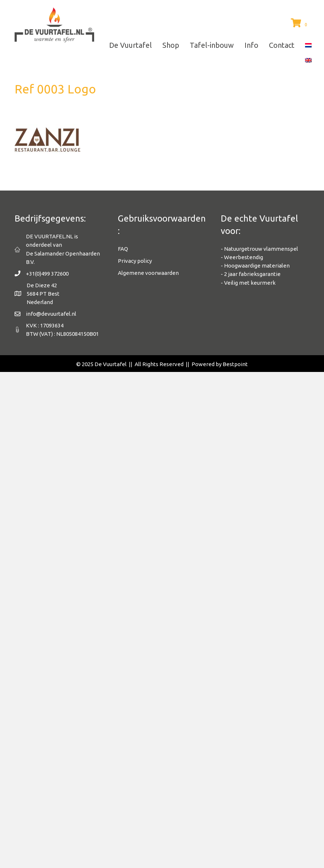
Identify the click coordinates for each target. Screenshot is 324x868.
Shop (171, 45)
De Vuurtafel (130, 45)
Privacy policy (135, 261)
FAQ (123, 249)
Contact (282, 45)
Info (251, 45)
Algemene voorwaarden (148, 273)
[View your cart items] (300, 23)
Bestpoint (235, 364)
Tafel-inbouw (212, 45)
